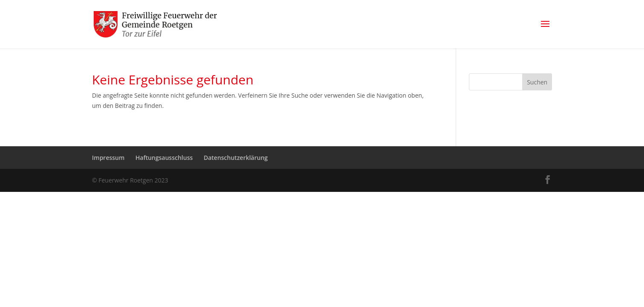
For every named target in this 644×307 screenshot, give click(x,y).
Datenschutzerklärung (236, 158)
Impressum (108, 158)
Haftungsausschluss (164, 158)
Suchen (537, 82)
